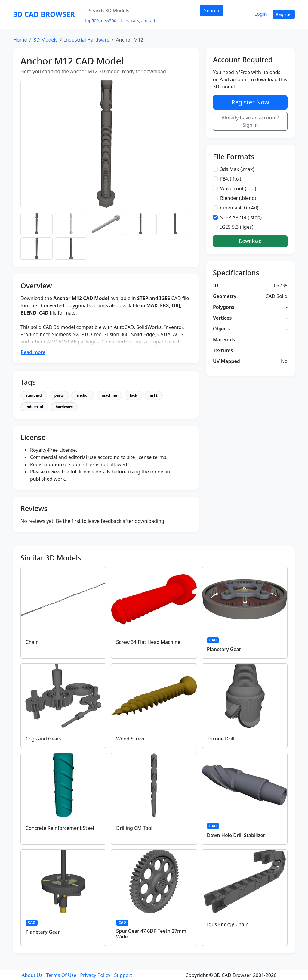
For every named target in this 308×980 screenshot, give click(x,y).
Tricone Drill (221, 739)
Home (20, 40)
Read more (33, 352)
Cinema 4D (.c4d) (239, 208)
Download (250, 241)
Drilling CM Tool (134, 828)
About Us (32, 975)
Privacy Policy (95, 975)
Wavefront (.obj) (238, 188)
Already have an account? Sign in (250, 121)
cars (135, 21)
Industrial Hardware (87, 40)
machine (109, 395)
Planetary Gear (224, 649)
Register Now (250, 102)
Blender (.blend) (238, 198)
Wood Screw (130, 739)
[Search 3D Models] (143, 11)
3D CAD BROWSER (44, 14)
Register (284, 14)
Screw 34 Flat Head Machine (148, 642)
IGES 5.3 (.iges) (237, 227)
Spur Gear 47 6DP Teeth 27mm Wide (151, 934)
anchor (83, 395)
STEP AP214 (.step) (241, 217)
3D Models (45, 40)
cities (124, 21)
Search (212, 11)
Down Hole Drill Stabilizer (236, 835)
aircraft (148, 21)
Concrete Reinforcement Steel (60, 828)
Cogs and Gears (44, 739)
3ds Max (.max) (237, 169)
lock (133, 395)
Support (123, 975)
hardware (64, 407)
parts (59, 395)
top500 (92, 21)
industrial (34, 407)
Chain (32, 642)
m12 (154, 395)
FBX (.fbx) (231, 179)
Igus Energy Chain (228, 924)
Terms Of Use (61, 975)
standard (34, 395)
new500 (109, 21)
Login (261, 14)
